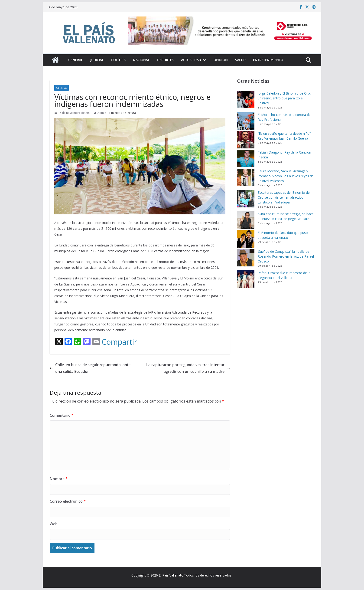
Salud (240, 60)
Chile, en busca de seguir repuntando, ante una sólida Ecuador (90, 368)
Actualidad (191, 60)
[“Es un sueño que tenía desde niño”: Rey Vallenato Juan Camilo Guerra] (246, 140)
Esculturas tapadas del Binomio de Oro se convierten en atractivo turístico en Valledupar (284, 197)
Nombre (59, 479)
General (76, 60)
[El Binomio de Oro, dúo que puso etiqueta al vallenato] (246, 239)
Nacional (141, 60)
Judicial (97, 60)
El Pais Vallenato (171, 575)
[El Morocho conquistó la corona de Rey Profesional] (246, 121)
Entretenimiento (268, 60)
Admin (102, 113)
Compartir (119, 342)
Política (118, 60)
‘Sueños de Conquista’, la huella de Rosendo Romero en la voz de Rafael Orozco (286, 256)
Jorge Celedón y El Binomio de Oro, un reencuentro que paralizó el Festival (284, 98)
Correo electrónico (68, 501)
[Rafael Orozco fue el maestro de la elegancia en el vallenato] (246, 279)
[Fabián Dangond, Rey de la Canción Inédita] (246, 159)
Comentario (62, 415)
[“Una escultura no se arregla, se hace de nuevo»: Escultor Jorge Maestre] (246, 220)
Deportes (165, 60)
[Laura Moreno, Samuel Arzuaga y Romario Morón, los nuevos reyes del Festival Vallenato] (246, 177)
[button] (204, 60)
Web (54, 524)
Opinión (221, 60)
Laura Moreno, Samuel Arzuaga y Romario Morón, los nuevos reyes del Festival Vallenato (286, 176)
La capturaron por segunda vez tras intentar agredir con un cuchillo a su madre (188, 368)
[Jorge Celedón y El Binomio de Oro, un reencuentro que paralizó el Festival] (246, 100)
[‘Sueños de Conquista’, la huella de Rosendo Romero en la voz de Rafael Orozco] (246, 258)
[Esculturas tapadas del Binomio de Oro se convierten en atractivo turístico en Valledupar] (246, 199)
